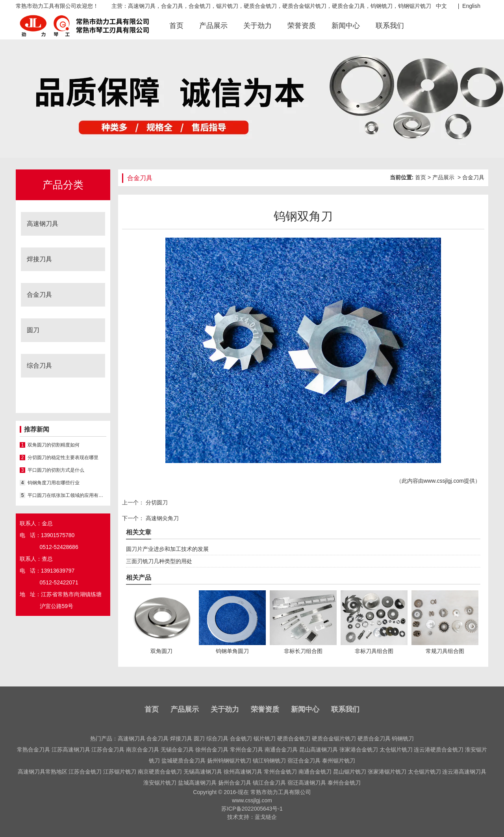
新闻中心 (346, 26)
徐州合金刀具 (212, 750)
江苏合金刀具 (108, 750)
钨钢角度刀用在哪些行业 (54, 483)
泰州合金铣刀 (344, 783)
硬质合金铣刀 (294, 738)
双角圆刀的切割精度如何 (54, 445)
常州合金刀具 (246, 750)
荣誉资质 (302, 26)
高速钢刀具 (43, 224)
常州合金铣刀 (280, 772)
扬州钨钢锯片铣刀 (229, 761)
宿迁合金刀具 (304, 761)
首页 (176, 26)
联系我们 (390, 26)
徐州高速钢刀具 (243, 772)
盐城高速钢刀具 (197, 783)
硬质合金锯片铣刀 (334, 738)
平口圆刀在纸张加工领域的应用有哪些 (67, 495)
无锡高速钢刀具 (203, 772)
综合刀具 (39, 365)
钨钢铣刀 (403, 738)
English (471, 6)
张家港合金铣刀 (359, 750)
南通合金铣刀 (315, 772)
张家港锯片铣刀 (387, 772)
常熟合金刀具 (33, 750)
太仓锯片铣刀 (396, 750)
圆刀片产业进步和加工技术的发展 (167, 549)
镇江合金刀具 (269, 783)
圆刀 (33, 330)
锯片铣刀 (265, 738)
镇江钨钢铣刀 (269, 761)
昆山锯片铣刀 (350, 772)
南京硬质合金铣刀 (160, 772)
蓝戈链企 (266, 817)
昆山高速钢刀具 (319, 750)
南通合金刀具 (281, 750)
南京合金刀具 (143, 750)
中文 (441, 6)
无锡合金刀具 (177, 750)
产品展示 (213, 26)
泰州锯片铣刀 (339, 761)
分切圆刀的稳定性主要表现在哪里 (63, 458)
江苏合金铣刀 (85, 772)
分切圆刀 (156, 502)
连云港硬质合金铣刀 (439, 750)
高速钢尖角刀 (161, 518)
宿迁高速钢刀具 (307, 783)
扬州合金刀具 (235, 783)
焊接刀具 (39, 259)
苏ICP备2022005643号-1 (252, 809)
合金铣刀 (241, 738)
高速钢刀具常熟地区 (43, 772)
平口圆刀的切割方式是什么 (56, 470)
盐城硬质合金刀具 (183, 761)
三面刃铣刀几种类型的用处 (159, 561)
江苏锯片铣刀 (120, 772)
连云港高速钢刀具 (464, 772)
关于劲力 (258, 26)
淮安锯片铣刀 (160, 783)
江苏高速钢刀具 (71, 750)
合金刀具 (39, 295)
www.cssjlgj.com (444, 481)
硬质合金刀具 (374, 738)
